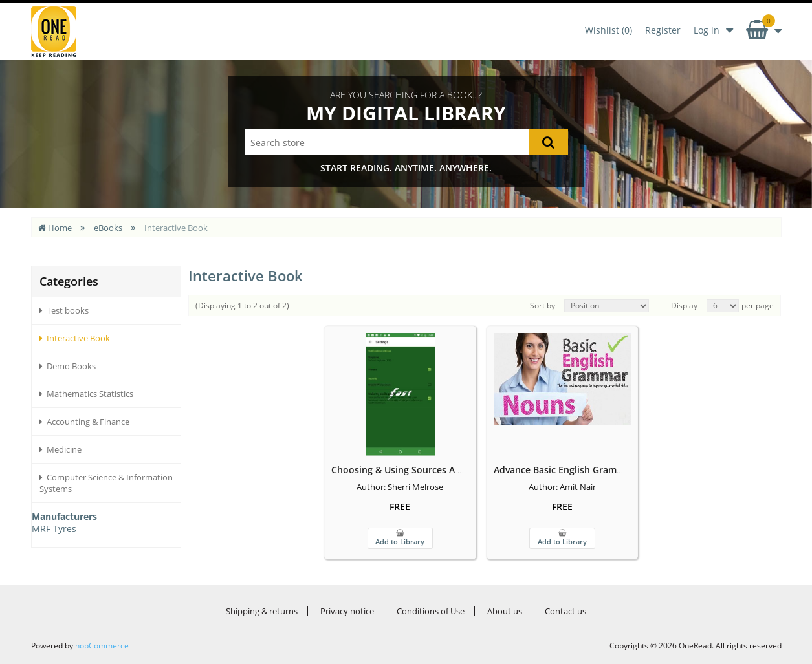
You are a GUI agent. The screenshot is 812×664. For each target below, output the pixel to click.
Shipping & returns (262, 611)
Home (55, 228)
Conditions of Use (431, 611)
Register (663, 30)
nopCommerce (102, 646)
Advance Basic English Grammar (563, 470)
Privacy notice (347, 611)
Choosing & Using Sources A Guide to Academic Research (466, 470)
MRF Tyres (54, 529)
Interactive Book (75, 338)
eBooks (108, 228)
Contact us (565, 611)
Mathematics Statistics (86, 394)
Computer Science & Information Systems (106, 483)
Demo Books (68, 366)
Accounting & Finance (84, 422)
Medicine (60, 449)
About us (505, 611)
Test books (64, 310)
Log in (707, 30)
